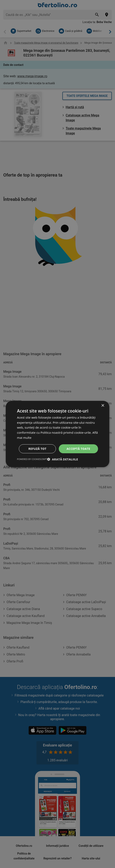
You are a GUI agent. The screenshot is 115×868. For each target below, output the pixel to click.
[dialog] (57, 434)
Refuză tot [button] (37, 449)
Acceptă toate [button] (78, 449)
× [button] (103, 406)
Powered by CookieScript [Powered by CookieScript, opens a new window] (32, 459)
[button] (63, 459)
